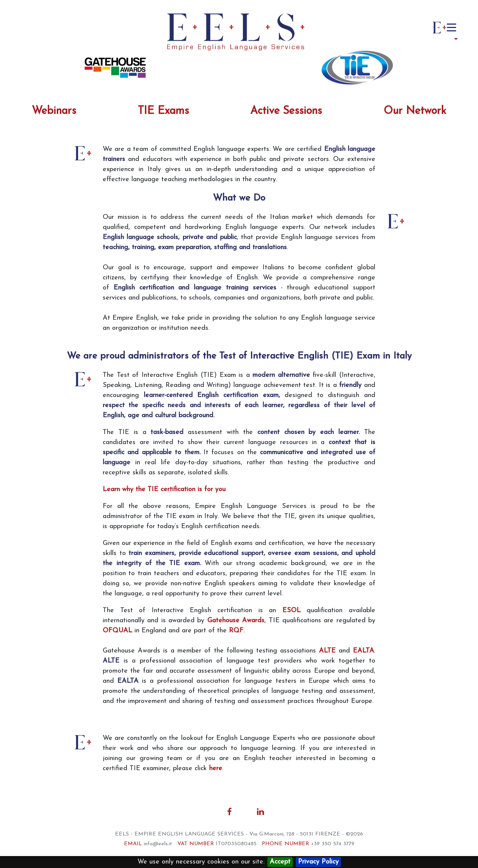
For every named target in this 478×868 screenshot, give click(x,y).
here (216, 768)
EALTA (364, 651)
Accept (280, 862)
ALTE (327, 651)
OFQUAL (117, 631)
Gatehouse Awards (236, 621)
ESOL (291, 610)
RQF (236, 631)
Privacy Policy (318, 862)
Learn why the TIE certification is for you (164, 489)
